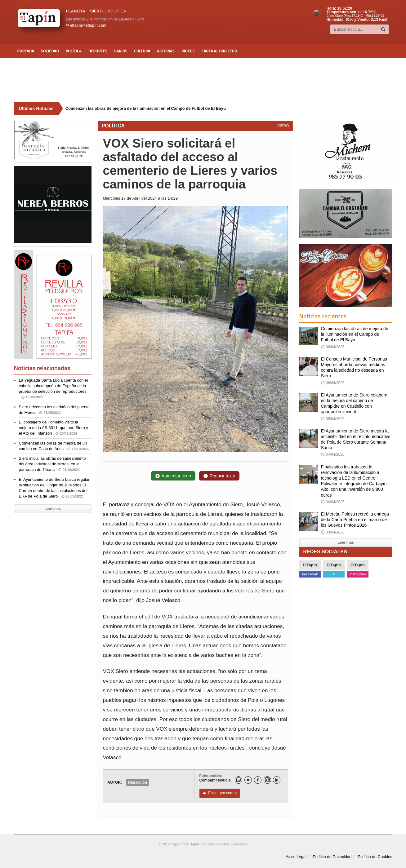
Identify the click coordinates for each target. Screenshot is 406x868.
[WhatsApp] (239, 780)
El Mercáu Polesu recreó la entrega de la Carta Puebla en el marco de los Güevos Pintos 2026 (355, 520)
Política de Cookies (375, 857)
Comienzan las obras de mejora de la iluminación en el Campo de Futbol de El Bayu (355, 334)
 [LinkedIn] (277, 780)
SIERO (96, 11)
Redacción (138, 782)
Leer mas (53, 509)
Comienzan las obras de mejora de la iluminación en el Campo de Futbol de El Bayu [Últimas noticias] (146, 108)
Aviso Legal (296, 857)
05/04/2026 (333, 419)
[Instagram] (267, 780)
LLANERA (76, 11)
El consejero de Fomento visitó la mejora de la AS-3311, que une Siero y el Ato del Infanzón (54, 428)
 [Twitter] (248, 780)
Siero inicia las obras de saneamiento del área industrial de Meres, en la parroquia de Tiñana (52, 464)
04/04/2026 (333, 454)
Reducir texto (219, 476)
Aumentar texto (173, 476)
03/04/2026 (333, 532)
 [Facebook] (258, 780)
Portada (26, 51)
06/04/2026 (333, 347)
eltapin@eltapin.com (88, 25)
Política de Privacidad (332, 857)
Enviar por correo (220, 793)
